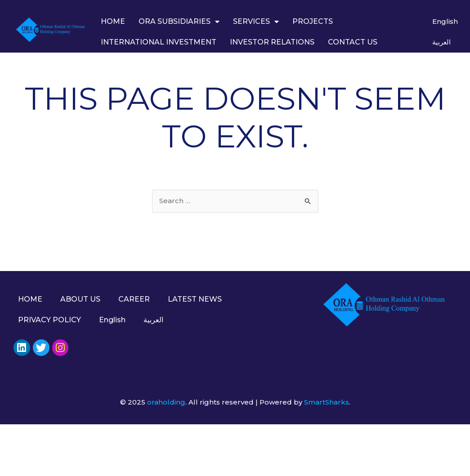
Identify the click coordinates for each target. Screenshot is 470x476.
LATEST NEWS (195, 299)
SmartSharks (327, 402)
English (445, 21)
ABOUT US (80, 299)
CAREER (134, 299)
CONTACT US (353, 42)
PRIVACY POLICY (49, 320)
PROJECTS (313, 21)
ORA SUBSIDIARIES (179, 22)
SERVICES (256, 22)
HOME (113, 21)
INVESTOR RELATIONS (272, 42)
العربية (441, 42)
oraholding (166, 402)
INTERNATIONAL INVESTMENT (159, 42)
